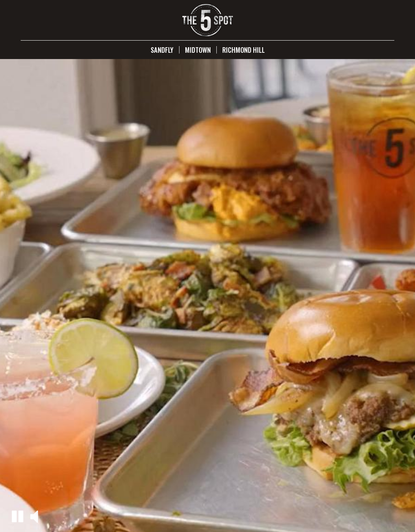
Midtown (198, 50)
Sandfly (162, 50)
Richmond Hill (243, 50)
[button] (18, 516)
